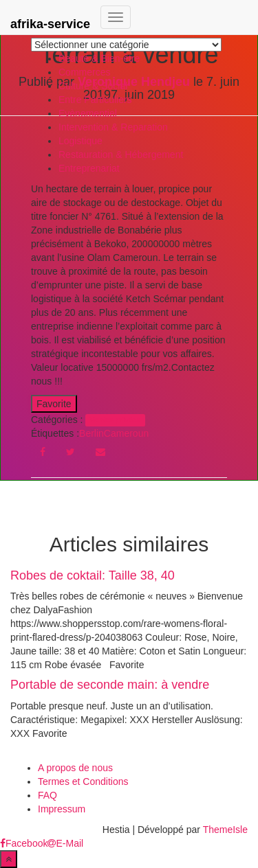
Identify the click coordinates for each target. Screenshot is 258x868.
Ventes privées (116, 420)
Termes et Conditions (83, 781)
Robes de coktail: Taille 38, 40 (93, 575)
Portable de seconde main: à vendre (110, 685)
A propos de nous (75, 768)
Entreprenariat (89, 168)
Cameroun (126, 433)
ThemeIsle (225, 830)
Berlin (92, 433)
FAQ (47, 795)
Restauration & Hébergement (121, 155)
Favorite (54, 404)
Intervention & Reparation (113, 127)
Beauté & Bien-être (99, 58)
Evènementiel (88, 113)
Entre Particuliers (95, 100)
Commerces (84, 72)
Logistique (80, 141)
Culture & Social (93, 86)
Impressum (62, 809)
